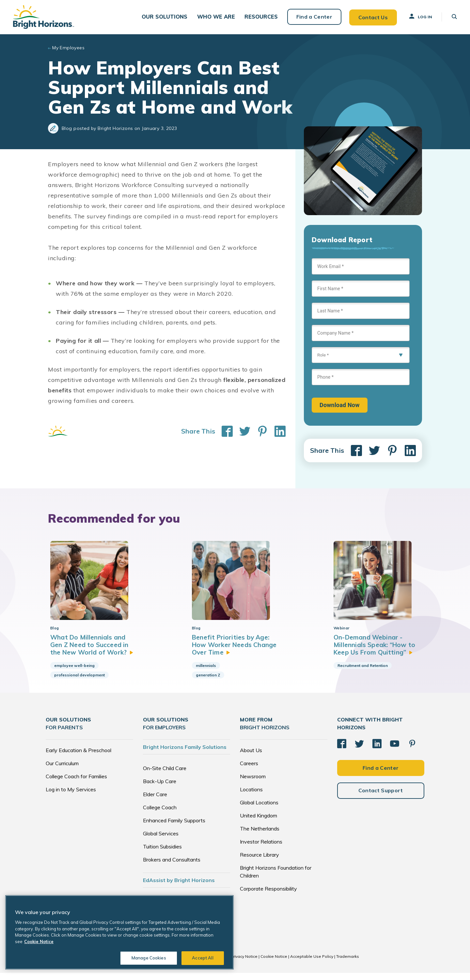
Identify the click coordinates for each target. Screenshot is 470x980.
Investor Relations (261, 849)
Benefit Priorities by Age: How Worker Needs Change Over (232, 652)
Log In (420, 16)
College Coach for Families (76, 783)
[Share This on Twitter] (242, 431)
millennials (206, 673)
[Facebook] (342, 751)
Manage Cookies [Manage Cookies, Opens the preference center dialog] (149, 958)
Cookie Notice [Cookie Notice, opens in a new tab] (39, 941)
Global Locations (259, 810)
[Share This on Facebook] (224, 431)
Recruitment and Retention (363, 673)
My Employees (68, 47)
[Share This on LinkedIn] (277, 431)
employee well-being (74, 673)
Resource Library (259, 862)
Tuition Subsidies (162, 854)
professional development (79, 682)
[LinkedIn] (377, 751)
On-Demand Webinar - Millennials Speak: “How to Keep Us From (376, 652)
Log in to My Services (71, 797)
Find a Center (314, 16)
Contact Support (381, 798)
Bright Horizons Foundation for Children (276, 879)
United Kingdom (258, 823)
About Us (251, 757)
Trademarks (348, 964)
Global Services (161, 841)
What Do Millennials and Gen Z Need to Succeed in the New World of (93, 652)
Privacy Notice (244, 964)
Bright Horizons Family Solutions (185, 754)
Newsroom (253, 783)
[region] (119, 932)
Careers (249, 770)
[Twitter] (359, 751)
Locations (251, 797)
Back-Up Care (160, 788)
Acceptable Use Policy (312, 964)
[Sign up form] (361, 335)
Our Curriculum (62, 770)
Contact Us (373, 16)
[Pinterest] (412, 751)
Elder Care (155, 801)
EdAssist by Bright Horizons (179, 887)
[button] (166, 16)
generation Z (208, 682)
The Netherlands (260, 836)
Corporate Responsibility (268, 896)
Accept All (203, 958)
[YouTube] (395, 751)
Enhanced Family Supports (174, 828)
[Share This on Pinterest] (259, 431)
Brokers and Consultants (172, 867)
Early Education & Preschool (78, 757)
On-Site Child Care (165, 775)
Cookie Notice (274, 964)
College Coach (160, 814)
